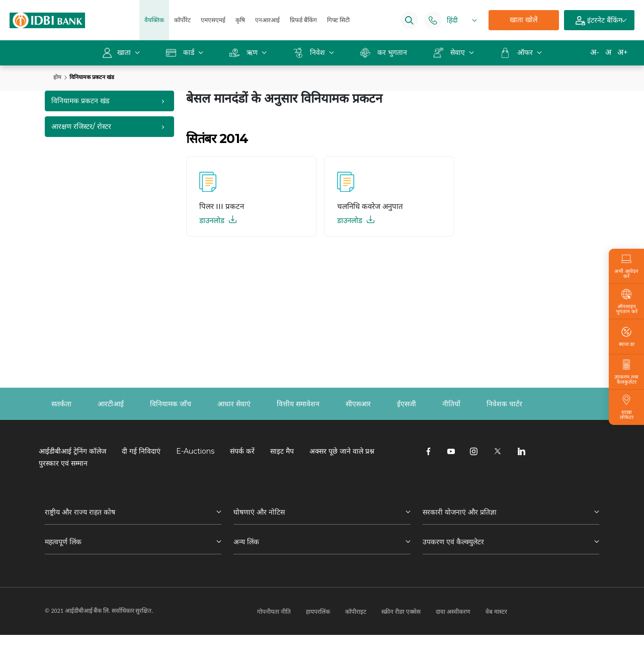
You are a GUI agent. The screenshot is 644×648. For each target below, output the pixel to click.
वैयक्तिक (154, 20)
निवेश (310, 52)
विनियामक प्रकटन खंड (80, 101)
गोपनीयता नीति (274, 611)
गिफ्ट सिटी (338, 20)
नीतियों (451, 404)
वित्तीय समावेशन (298, 404)
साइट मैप (282, 451)
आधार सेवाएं (234, 404)
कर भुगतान (384, 52)
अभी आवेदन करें (626, 266)
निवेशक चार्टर (504, 404)
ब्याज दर (627, 337)
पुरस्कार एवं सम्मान (63, 463)
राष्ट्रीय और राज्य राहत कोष (80, 512)
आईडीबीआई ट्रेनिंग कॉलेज (72, 451)
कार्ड (181, 52)
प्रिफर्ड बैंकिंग (303, 20)
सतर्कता (61, 404)
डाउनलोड (218, 220)
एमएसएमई (213, 20)
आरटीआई (111, 404)
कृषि (240, 20)
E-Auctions (195, 451)
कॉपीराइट (356, 611)
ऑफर (517, 52)
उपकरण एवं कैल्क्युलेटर (453, 542)
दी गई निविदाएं (141, 451)
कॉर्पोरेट (182, 20)
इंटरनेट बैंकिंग (599, 21)
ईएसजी (407, 404)
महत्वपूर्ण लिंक (63, 542)
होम (57, 77)
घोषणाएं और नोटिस (259, 512)
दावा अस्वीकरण (453, 611)
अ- (595, 52)
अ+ (623, 52)
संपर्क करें (242, 451)
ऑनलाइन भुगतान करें (626, 302)
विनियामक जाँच (171, 404)
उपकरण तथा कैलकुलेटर (626, 372)
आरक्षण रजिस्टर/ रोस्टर (81, 126)
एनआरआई (267, 20)
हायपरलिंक (318, 611)
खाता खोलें (524, 20)
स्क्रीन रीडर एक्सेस (401, 611)
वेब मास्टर (496, 611)
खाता (117, 52)
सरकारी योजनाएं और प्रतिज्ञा (460, 512)
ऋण (245, 52)
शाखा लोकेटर (626, 407)
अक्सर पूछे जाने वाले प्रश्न (342, 451)
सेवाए (450, 52)
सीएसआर (358, 404)
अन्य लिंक (246, 542)
